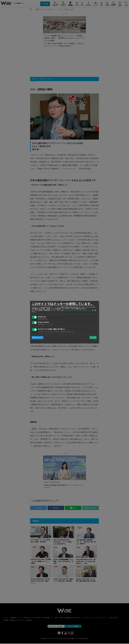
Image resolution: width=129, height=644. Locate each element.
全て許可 (93, 337)
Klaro (95, 341)
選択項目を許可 (38, 337)
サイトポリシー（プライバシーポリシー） (78, 310)
